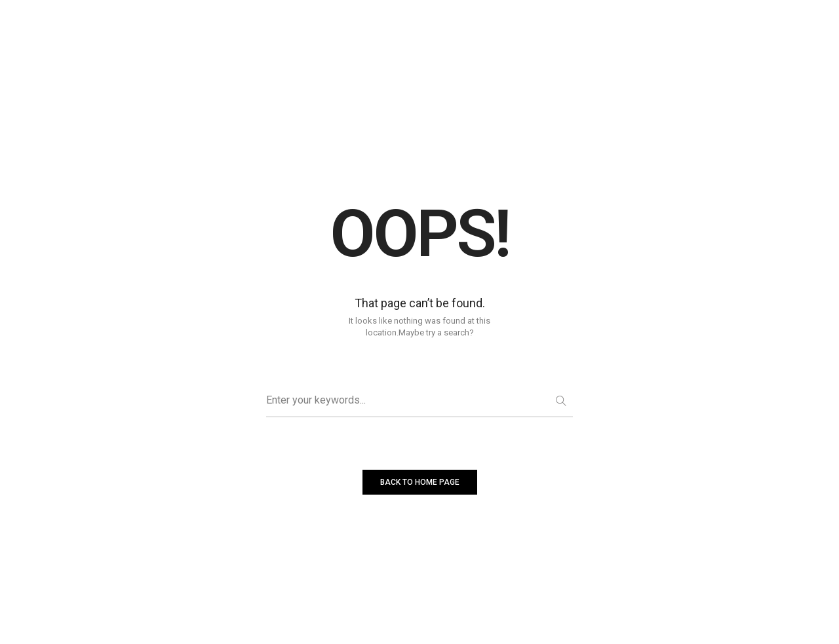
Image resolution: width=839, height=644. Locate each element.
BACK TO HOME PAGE (420, 482)
